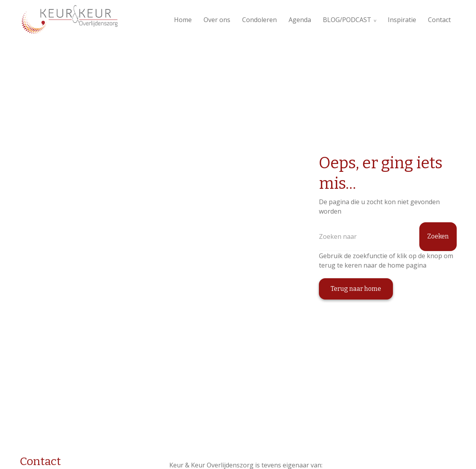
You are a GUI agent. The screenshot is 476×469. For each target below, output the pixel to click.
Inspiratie (402, 20)
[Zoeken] (388, 237)
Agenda (300, 20)
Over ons (217, 20)
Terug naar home (356, 289)
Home (183, 20)
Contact (439, 20)
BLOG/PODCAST (347, 20)
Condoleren (259, 20)
